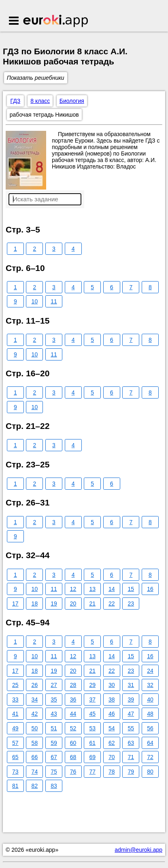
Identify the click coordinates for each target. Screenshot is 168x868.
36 (73, 700)
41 (15, 714)
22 (112, 604)
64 (150, 743)
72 (150, 757)
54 (112, 728)
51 (54, 728)
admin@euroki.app (138, 850)
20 (73, 604)
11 (54, 301)
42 (35, 714)
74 (35, 772)
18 (35, 604)
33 (15, 700)
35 (54, 700)
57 (15, 743)
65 (15, 757)
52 (73, 728)
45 (92, 714)
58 (35, 743)
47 (131, 714)
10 (35, 301)
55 (131, 728)
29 (92, 685)
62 (112, 743)
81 (15, 786)
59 (54, 743)
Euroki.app (56, 21)
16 (150, 589)
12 (73, 589)
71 (131, 757)
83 (54, 786)
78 (112, 772)
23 (131, 604)
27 (54, 685)
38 (112, 700)
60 (73, 743)
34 (35, 700)
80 (150, 772)
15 (131, 589)
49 (15, 728)
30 (112, 685)
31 (131, 685)
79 (131, 772)
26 (35, 685)
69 (92, 757)
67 (54, 757)
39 (131, 700)
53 (92, 728)
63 (131, 743)
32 (150, 685)
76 (73, 772)
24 (150, 671)
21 (92, 604)
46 (112, 714)
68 (73, 757)
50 (35, 728)
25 (15, 685)
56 (150, 728)
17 (15, 604)
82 (35, 786)
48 (150, 714)
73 (15, 772)
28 (73, 685)
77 (92, 772)
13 (92, 589)
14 (112, 589)
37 (92, 700)
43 (54, 714)
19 (54, 604)
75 (54, 772)
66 (35, 757)
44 (73, 714)
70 (112, 757)
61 (92, 743)
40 (150, 700)
